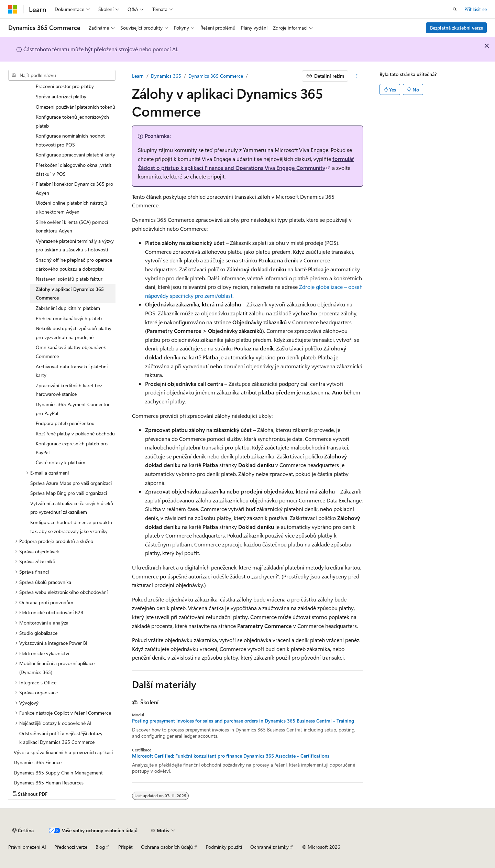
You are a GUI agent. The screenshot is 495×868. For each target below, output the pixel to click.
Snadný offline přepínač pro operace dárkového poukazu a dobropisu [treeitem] (74, 264)
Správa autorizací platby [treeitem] (61, 96)
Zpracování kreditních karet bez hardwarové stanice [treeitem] (69, 390)
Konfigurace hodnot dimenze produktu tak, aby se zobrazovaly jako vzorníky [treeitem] (71, 527)
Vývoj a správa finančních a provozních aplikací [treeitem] (63, 752)
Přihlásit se (476, 9)
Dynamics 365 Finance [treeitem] (38, 762)
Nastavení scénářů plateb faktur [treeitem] (69, 279)
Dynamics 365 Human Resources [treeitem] (49, 783)
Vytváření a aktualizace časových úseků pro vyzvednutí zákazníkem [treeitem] (72, 508)
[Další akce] (357, 76)
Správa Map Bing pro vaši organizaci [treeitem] (69, 493)
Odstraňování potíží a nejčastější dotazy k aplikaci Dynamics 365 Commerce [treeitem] (61, 738)
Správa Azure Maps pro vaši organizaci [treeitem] (71, 483)
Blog (100, 847)
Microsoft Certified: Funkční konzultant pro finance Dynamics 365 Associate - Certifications (231, 756)
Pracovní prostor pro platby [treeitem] (65, 86)
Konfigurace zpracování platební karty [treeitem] (75, 155)
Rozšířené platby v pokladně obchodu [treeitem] (75, 433)
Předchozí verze (71, 847)
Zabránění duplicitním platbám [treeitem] (68, 308)
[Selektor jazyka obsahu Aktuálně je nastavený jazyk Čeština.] (23, 831)
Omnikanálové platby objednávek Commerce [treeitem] (71, 352)
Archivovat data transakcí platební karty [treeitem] (72, 371)
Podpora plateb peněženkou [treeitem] (65, 423)
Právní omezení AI (27, 847)
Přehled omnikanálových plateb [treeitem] (69, 318)
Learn (138, 76)
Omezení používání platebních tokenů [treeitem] (75, 107)
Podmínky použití (224, 847)
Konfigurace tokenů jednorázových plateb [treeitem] (72, 121)
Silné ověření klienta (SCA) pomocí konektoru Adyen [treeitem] (72, 226)
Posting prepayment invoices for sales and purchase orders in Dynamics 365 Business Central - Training (243, 721)
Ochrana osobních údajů (167, 847)
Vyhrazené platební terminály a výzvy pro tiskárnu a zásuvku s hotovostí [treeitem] (75, 245)
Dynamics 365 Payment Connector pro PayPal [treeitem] (73, 409)
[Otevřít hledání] (455, 9)
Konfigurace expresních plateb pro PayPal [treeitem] (72, 448)
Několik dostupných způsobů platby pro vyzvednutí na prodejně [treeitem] (74, 333)
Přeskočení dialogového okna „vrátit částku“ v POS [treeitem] (74, 169)
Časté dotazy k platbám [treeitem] (60, 462)
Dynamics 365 (166, 76)
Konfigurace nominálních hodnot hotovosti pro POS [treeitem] (70, 140)
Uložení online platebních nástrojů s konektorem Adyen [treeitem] (71, 207)
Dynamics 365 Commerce (216, 76)
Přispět (125, 847)
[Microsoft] (13, 9)
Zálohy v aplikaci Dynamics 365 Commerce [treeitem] (70, 294)
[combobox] (62, 75)
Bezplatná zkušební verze (456, 28)
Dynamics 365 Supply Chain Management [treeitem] (58, 773)
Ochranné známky (269, 847)
